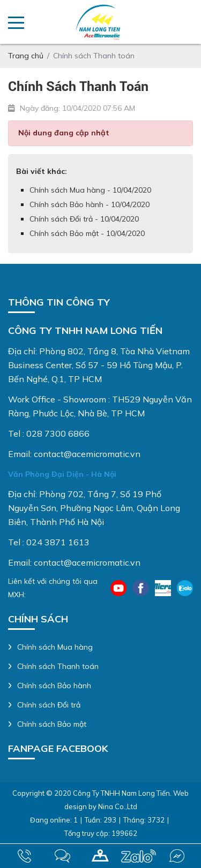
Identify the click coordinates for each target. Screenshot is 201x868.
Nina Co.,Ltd (118, 806)
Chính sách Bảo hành (54, 686)
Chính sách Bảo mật (52, 724)
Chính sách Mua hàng (55, 647)
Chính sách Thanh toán (58, 666)
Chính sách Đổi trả (49, 705)
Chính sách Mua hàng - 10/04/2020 (90, 190)
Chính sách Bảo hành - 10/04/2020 (90, 204)
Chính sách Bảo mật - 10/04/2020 (87, 233)
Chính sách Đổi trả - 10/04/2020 (84, 219)
